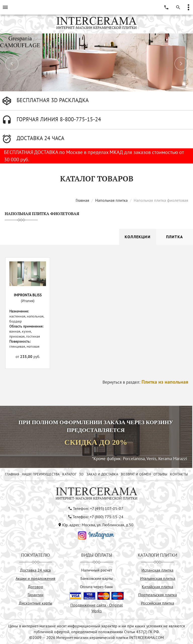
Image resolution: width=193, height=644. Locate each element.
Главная (82, 200)
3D (81, 474)
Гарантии (36, 595)
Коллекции (138, 237)
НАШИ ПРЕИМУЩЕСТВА (41, 474)
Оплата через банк (96, 587)
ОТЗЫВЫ (160, 474)
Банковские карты (97, 578)
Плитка (175, 237)
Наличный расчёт (97, 570)
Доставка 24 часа (35, 570)
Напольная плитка (111, 200)
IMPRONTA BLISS (28, 295)
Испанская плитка (157, 570)
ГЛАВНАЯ (12, 474)
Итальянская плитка (158, 578)
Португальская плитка (158, 595)
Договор (36, 587)
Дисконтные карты (36, 603)
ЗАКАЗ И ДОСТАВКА (102, 474)
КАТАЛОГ (69, 474)
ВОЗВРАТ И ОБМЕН (136, 474)
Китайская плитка (157, 587)
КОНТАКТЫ (179, 474)
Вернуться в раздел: (145, 382)
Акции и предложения (35, 578)
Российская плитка (158, 603)
